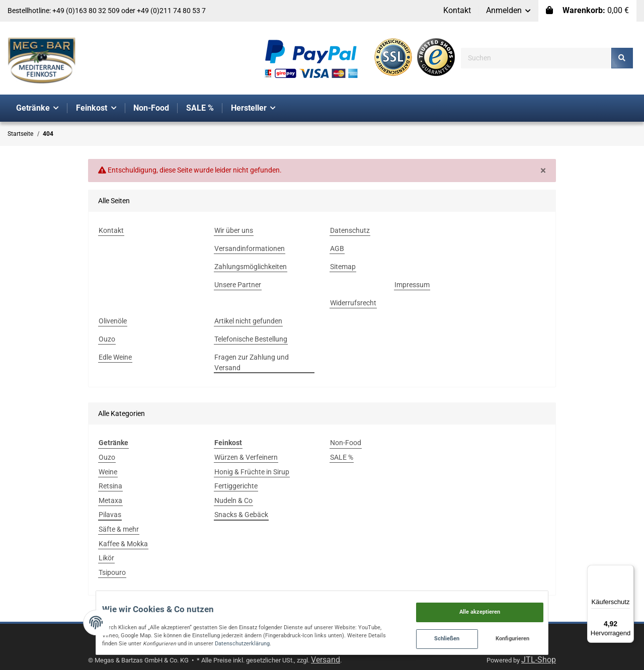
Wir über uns (234, 230)
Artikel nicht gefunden (248, 321)
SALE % (342, 457)
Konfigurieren (561, 635)
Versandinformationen (250, 248)
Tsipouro (112, 572)
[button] (509, 11)
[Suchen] (536, 58)
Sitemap (343, 267)
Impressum (412, 285)
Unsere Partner (238, 285)
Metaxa (110, 500)
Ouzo (107, 339)
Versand (326, 660)
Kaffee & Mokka (123, 544)
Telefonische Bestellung (251, 339)
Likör (106, 558)
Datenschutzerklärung (86, 639)
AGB (337, 248)
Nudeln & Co (233, 500)
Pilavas (110, 515)
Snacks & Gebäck (241, 515)
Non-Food (346, 443)
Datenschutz (350, 230)
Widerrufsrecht (353, 303)
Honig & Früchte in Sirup (252, 472)
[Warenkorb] (587, 11)
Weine (108, 472)
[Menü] (628, 571)
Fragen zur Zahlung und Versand (252, 362)
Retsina (110, 486)
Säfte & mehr (119, 529)
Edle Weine (115, 357)
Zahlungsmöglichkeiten (251, 267)
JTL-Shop (539, 660)
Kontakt (457, 10)
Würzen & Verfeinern (246, 457)
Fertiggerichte (236, 486)
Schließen (495, 635)
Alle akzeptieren (528, 603)
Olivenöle (113, 321)
